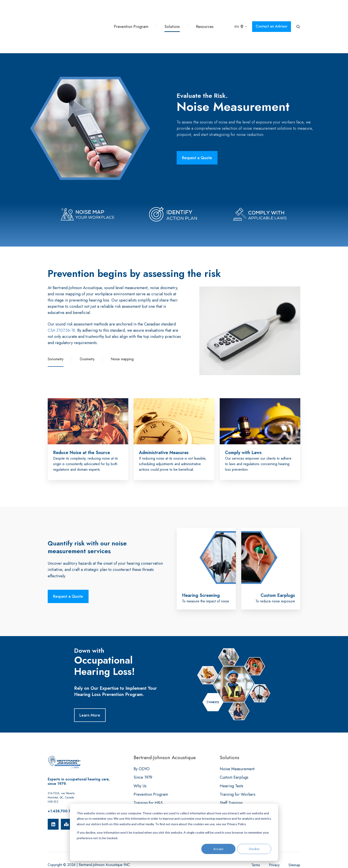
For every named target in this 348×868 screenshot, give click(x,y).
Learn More (90, 693)
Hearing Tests (231, 764)
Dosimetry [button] (87, 337)
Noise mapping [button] (122, 337)
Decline (254, 849)
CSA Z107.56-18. (62, 308)
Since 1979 (143, 755)
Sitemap (294, 843)
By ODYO (142, 747)
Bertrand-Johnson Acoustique (165, 735)
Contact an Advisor (272, 15)
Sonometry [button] (56, 337)
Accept (218, 849)
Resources (205, 16)
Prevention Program (131, 16)
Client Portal (144, 797)
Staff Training (231, 781)
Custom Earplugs (234, 755)
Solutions (172, 16)
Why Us (140, 764)
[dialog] (174, 832)
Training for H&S (148, 781)
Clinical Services (234, 797)
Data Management (235, 789)
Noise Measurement (237, 747)
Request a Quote (197, 136)
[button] (298, 16)
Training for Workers (238, 772)
